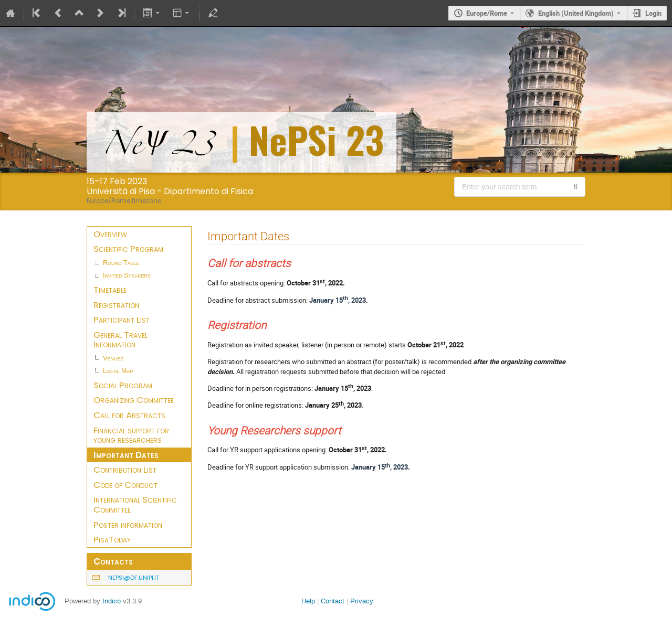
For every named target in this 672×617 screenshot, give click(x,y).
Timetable (110, 290)
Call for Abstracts (129, 415)
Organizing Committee (134, 400)
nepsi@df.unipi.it (134, 578)
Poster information (128, 525)
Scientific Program (128, 249)
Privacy (362, 601)
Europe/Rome (487, 13)
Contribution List (125, 470)
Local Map (118, 371)
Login (653, 13)
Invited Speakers (127, 275)
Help (308, 601)
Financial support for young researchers (131, 435)
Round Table (121, 263)
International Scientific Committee (135, 504)
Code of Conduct (125, 485)
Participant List (122, 320)
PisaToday (112, 539)
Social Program (123, 385)
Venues (113, 358)
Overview (110, 234)
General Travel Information (120, 340)
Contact (333, 601)
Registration (116, 305)
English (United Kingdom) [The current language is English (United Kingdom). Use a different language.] (576, 13)
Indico (112, 601)
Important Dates (126, 455)
